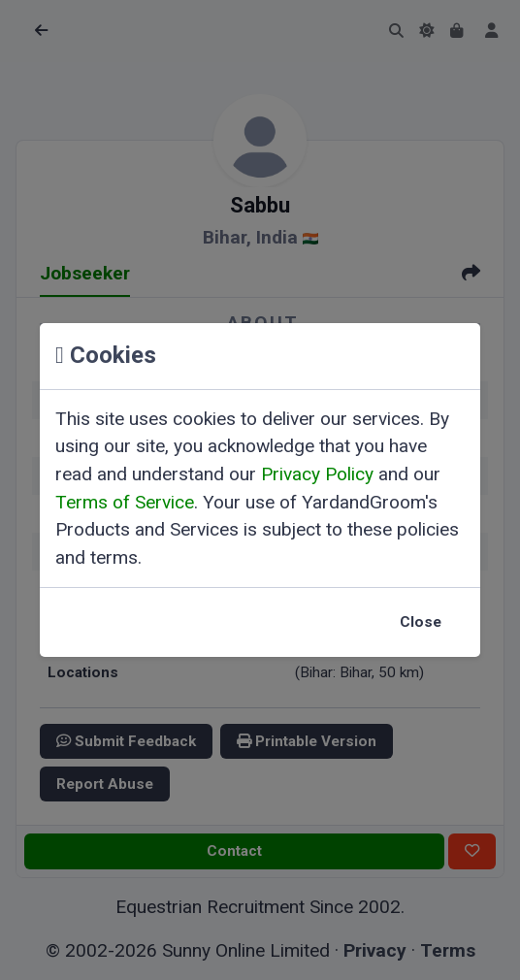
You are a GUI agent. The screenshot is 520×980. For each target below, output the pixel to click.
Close (421, 622)
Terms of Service (125, 502)
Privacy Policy (317, 474)
